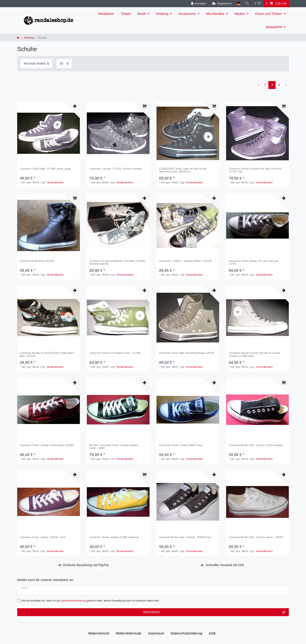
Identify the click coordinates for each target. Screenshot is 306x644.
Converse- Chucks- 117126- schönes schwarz (116, 169)
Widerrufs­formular (129, 633)
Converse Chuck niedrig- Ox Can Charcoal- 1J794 (254, 262)
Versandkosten (55, 182)
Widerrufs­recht (99, 633)
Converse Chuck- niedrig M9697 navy (181, 445)
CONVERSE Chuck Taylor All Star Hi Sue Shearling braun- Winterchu (183, 170)
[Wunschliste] (258, 4)
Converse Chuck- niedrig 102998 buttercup (114, 537)
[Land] (238, 4)
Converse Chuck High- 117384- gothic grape (45, 169)
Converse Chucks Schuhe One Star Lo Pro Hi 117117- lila (255, 170)
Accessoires (187, 14)
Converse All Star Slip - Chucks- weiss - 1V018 (256, 537)
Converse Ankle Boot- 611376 (37, 261)
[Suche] (247, 4)
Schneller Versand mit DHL (225, 565)
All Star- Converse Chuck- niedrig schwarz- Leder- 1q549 (114, 447)
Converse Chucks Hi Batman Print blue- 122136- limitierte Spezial (117, 262)
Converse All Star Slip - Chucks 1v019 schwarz (256, 445)
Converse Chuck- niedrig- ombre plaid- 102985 (47, 445)
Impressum (156, 633)
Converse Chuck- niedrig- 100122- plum (43, 537)
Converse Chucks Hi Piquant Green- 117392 (115, 353)
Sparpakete (274, 27)
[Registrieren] (222, 4)
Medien (240, 14)
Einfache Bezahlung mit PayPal (86, 565)
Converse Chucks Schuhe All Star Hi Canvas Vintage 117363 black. (255, 354)
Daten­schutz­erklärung (186, 633)
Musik (142, 14)
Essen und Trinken (269, 14)
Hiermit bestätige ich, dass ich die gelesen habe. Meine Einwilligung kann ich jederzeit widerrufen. (91, 601)
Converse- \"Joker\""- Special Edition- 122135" (186, 261)
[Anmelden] (199, 4)
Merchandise (215, 14)
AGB (212, 633)
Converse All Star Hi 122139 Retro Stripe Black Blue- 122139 (47, 354)
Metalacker (106, 14)
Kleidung (162, 14)
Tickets (126, 14)
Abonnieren (214, 612)
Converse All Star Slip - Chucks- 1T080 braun (185, 537)
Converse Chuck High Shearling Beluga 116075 (187, 353)
